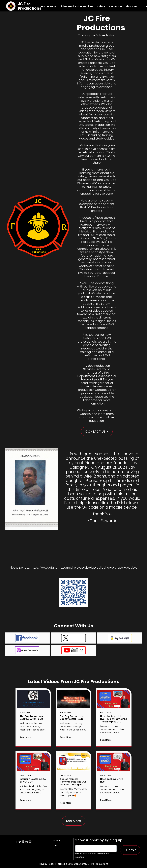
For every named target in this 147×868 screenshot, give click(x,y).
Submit (130, 850)
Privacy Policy (47, 864)
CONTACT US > (97, 432)
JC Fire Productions (30, 6)
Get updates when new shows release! (92, 855)
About (57, 841)
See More (74, 821)
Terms (60, 864)
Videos (101, 6)
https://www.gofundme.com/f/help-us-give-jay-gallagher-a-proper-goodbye (84, 568)
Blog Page (115, 6)
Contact (57, 845)
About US (131, 6)
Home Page (49, 6)
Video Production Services (76, 6)
